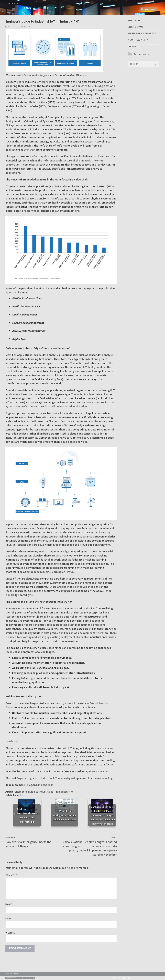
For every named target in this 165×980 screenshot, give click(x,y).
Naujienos (148, 9)
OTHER (132, 47)
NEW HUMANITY (138, 40)
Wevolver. (82, 75)
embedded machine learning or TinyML (50, 572)
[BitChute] (119, 978)
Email (9, 919)
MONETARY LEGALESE (142, 33)
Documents (142, 54)
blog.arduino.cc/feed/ (40, 785)
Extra (26, 27)
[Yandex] (124, 978)
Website (10, 933)
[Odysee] (129, 978)
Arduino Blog (105, 778)
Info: (15, 974)
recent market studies (19, 146)
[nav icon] (13, 10)
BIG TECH (134, 21)
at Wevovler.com (98, 771)
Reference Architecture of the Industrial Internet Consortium (54, 163)
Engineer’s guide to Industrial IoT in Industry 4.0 (46, 778)
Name (9, 904)
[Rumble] (114, 978)
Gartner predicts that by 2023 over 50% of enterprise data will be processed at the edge (61, 405)
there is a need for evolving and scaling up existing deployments (61, 635)
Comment (12, 875)
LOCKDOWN (135, 27)
